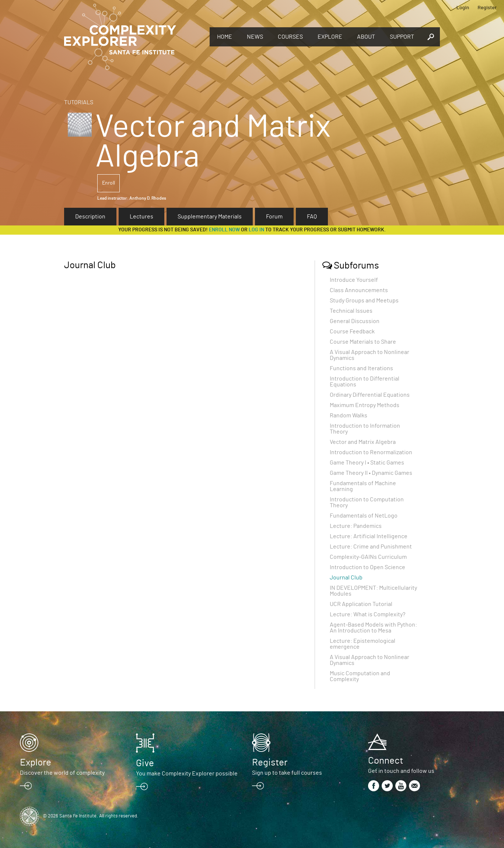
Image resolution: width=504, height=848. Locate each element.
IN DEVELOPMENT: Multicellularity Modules (373, 591)
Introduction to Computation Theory (367, 502)
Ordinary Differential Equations (370, 395)
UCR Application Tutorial (361, 604)
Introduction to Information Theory (365, 429)
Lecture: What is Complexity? (367, 614)
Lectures (141, 217)
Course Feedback (352, 332)
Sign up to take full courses (287, 773)
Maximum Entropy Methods (365, 405)
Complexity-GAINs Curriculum (368, 557)
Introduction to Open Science (367, 567)
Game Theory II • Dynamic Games (371, 473)
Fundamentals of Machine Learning (363, 486)
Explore (330, 37)
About (366, 37)
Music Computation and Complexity (360, 676)
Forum (274, 217)
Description (90, 217)
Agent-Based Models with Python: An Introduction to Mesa (373, 628)
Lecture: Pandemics (356, 526)
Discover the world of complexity (62, 773)
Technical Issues (351, 311)
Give (145, 763)
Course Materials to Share (363, 342)
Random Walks (349, 416)
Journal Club (346, 578)
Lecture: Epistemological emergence (363, 644)
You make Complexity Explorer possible (187, 774)
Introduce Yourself (354, 280)
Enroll (108, 183)
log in (256, 230)
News (255, 37)
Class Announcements (359, 290)
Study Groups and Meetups (364, 301)
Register (487, 7)
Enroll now (224, 230)
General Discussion (355, 321)
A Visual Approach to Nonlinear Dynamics (370, 355)
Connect (386, 761)
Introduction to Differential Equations (365, 382)
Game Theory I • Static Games (367, 463)
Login (463, 7)
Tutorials (79, 102)
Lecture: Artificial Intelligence (369, 536)
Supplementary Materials (210, 217)
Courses (290, 37)
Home (225, 37)
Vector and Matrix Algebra (363, 442)
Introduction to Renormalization (371, 452)
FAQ (312, 217)
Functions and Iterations (361, 368)
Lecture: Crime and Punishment (371, 547)
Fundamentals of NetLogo (364, 516)
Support (402, 37)
